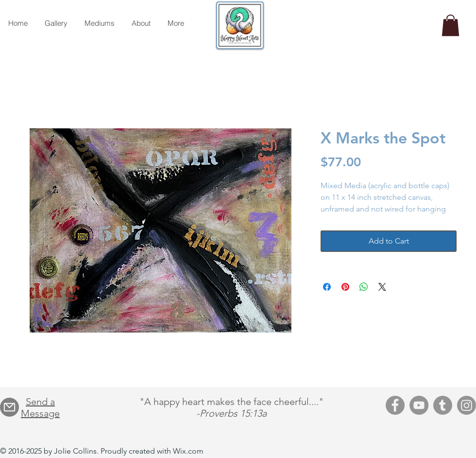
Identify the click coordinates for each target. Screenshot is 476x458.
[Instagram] (467, 405)
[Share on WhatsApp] (364, 287)
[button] (450, 25)
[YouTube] (419, 405)
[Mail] (9, 407)
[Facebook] (395, 405)
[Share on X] (382, 287)
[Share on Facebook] (327, 287)
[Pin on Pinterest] (345, 287)
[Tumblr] (443, 405)
